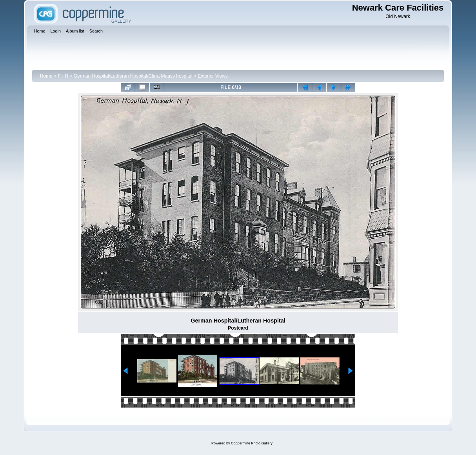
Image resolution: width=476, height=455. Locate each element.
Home (46, 76)
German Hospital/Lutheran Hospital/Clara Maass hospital (133, 76)
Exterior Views (213, 76)
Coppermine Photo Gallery (252, 443)
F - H (63, 76)
